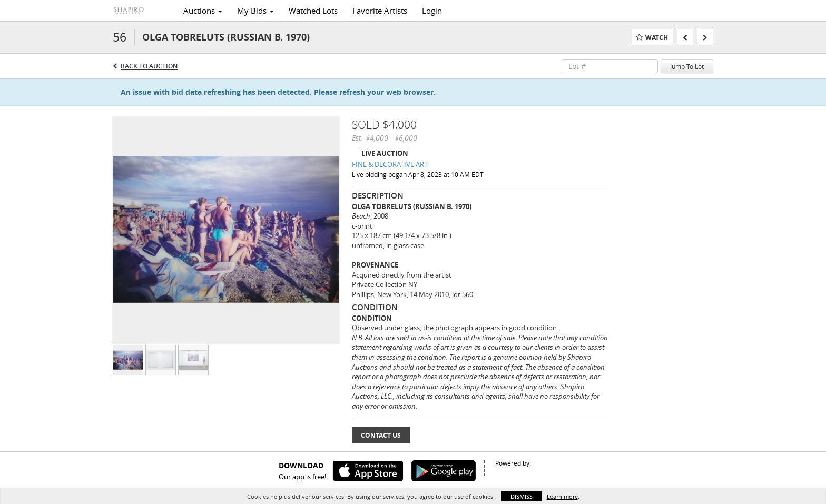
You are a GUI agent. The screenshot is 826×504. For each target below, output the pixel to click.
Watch (657, 38)
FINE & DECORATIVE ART (390, 164)
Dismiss (522, 496)
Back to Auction (149, 66)
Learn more (562, 496)
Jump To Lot (687, 66)
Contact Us (381, 435)
